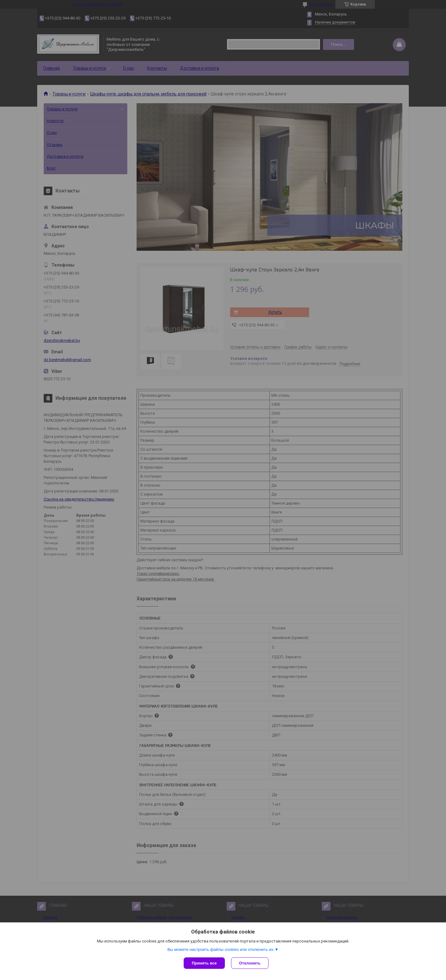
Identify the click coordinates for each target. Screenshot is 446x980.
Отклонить (250, 963)
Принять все (204, 963)
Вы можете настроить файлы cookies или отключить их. (221, 949)
